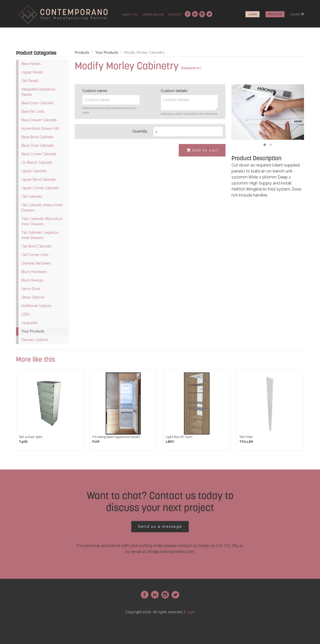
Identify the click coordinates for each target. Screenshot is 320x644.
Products (82, 52)
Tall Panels (30, 81)
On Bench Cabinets (37, 162)
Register (275, 14)
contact (175, 14)
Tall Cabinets (32, 196)
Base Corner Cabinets (39, 154)
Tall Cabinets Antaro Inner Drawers (42, 208)
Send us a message (160, 526)
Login (252, 14)
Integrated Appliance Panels (38, 92)
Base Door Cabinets (37, 103)
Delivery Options (35, 340)
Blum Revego (32, 280)
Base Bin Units (33, 111)
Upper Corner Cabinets (40, 188)
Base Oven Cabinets (38, 145)
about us (130, 14)
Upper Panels (32, 72)
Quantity (140, 131)
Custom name (95, 91)
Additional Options (36, 306)
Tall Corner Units (35, 255)
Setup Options (33, 297)
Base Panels (31, 64)
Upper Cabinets (34, 171)
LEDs (26, 314)
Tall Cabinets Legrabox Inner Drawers (40, 235)
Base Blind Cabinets (37, 137)
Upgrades (29, 323)
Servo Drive (31, 289)
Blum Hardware (34, 272)
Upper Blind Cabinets (39, 179)
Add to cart (202, 150)
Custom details (174, 91)
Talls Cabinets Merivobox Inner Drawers (42, 221)
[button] (265, 145)
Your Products (33, 331)
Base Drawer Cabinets (39, 120)
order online (153, 14)
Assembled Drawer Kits (40, 128)
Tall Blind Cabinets (36, 246)
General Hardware (36, 263)
